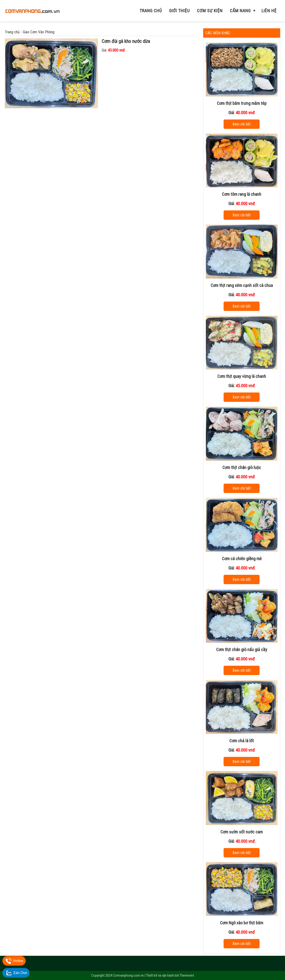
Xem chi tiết (242, 124)
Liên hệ (269, 11)
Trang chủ (151, 11)
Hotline (18, 961)
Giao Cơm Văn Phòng (39, 32)
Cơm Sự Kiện (210, 11)
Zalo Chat (20, 973)
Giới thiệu (179, 11)
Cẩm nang (240, 11)
